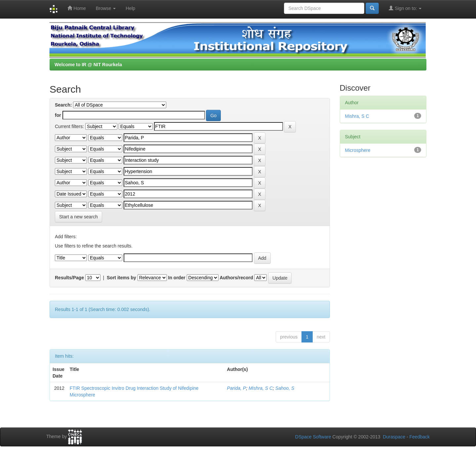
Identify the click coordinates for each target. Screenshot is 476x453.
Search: (63, 105)
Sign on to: (405, 8)
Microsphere (358, 150)
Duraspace (394, 437)
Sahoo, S (285, 388)
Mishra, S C (261, 388)
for (58, 115)
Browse (106, 8)
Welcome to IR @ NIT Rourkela (88, 65)
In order (177, 278)
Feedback (420, 437)
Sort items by (121, 278)
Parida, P (237, 388)
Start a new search (79, 217)
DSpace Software (313, 437)
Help (130, 8)
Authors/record (236, 278)
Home (77, 8)
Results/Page (69, 278)
